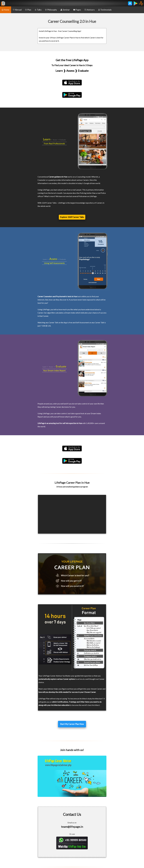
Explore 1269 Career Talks (72, 217)
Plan (28, 10)
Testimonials (105, 10)
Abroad (17, 10)
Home (5, 10)
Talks (38, 10)
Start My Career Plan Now (72, 724)
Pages (77, 10)
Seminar (65, 10)
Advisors (90, 10)
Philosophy (51, 10)
